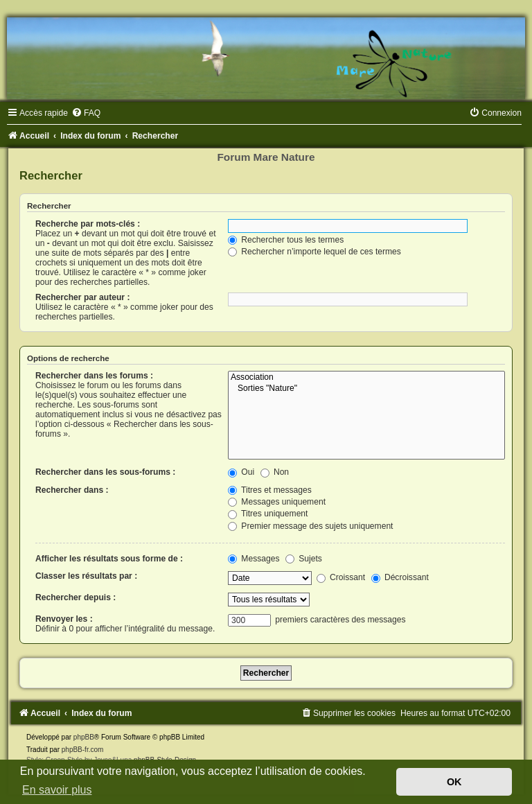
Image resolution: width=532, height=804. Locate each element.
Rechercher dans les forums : (94, 376)
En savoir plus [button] (57, 790)
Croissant (341, 577)
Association (366, 378)
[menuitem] (86, 113)
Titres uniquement (268, 514)
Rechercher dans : (72, 490)
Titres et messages (270, 490)
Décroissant (400, 577)
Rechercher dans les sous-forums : (105, 472)
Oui (241, 472)
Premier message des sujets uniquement (311, 526)
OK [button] (454, 782)
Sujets (304, 559)
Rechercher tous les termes (286, 240)
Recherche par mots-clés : (88, 224)
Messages (254, 559)
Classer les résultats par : (86, 576)
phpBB (84, 737)
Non (275, 472)
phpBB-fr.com (83, 750)
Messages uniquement (277, 502)
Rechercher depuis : (76, 597)
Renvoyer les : (64, 619)
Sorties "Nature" (366, 389)
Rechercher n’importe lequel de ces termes (314, 252)
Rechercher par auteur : (82, 297)
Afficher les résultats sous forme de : (109, 559)
